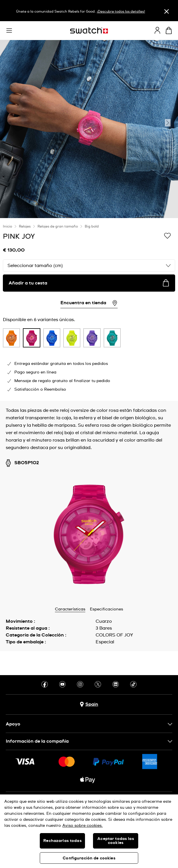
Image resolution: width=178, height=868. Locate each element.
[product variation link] (11, 338)
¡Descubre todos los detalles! (121, 12)
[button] (9, 31)
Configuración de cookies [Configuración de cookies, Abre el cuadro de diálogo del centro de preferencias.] (89, 858)
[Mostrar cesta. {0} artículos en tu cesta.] (169, 30)
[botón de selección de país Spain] (89, 704)
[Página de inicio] (89, 30)
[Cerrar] (167, 11)
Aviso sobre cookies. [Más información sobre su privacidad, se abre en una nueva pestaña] (83, 826)
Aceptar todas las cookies (115, 841)
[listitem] (11, 339)
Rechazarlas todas (62, 841)
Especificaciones (106, 609)
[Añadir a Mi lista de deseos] (167, 236)
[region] (89, 310)
